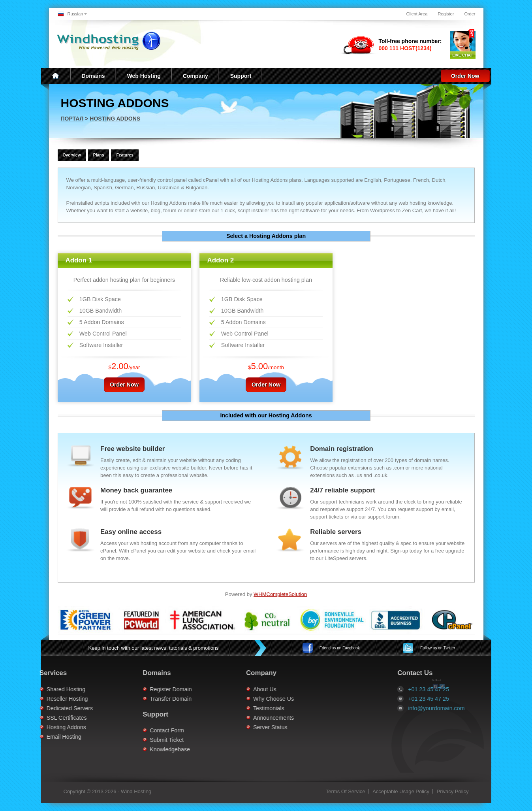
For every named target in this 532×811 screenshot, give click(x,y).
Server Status (242, 727)
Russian (75, 14)
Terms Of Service (346, 791)
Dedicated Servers (41, 708)
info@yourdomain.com (465, 708)
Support (241, 76)
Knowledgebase (141, 749)
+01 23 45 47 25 (457, 699)
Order (470, 14)
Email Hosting (35, 737)
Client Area (417, 14)
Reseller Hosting (39, 699)
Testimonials (240, 708)
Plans (99, 155)
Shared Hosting (37, 689)
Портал (72, 119)
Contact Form (138, 730)
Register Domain (142, 689)
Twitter (438, 648)
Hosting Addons (115, 119)
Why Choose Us (245, 699)
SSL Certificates (38, 718)
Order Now (465, 76)
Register (446, 14)
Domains (93, 76)
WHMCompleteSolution (280, 594)
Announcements (245, 718)
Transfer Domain (142, 699)
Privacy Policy (453, 791)
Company (196, 76)
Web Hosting (144, 76)
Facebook (340, 648)
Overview (72, 155)
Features (125, 155)
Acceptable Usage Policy (401, 791)
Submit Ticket (138, 740)
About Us (236, 689)
